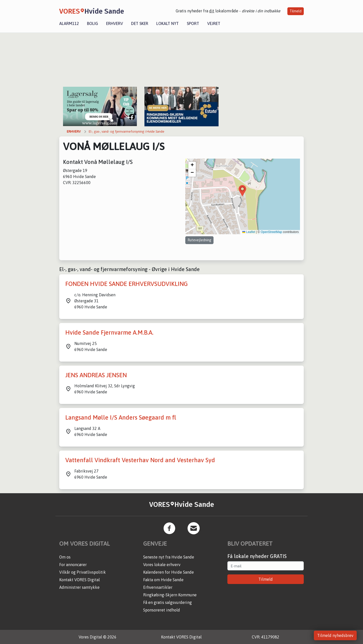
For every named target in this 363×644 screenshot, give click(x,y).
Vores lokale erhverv (162, 565)
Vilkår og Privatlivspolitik (83, 572)
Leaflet (249, 232)
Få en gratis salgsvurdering (168, 602)
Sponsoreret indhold (162, 610)
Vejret (214, 23)
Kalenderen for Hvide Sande (169, 572)
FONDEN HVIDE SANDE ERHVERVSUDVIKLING (127, 284)
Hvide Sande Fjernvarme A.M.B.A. (109, 332)
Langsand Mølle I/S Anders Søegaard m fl (121, 417)
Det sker (140, 23)
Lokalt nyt (168, 23)
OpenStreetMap (271, 232)
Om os (65, 557)
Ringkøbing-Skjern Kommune (170, 595)
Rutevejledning (199, 240)
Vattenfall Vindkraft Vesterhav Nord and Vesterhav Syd (140, 460)
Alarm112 (69, 23)
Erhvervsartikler (158, 587)
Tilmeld (296, 11)
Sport (193, 23)
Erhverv (115, 23)
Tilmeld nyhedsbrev (335, 635)
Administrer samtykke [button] (79, 587)
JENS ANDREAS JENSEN (96, 375)
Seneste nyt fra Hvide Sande (169, 557)
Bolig (93, 23)
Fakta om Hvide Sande (163, 580)
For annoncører (73, 565)
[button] (242, 191)
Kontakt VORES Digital (80, 580)
